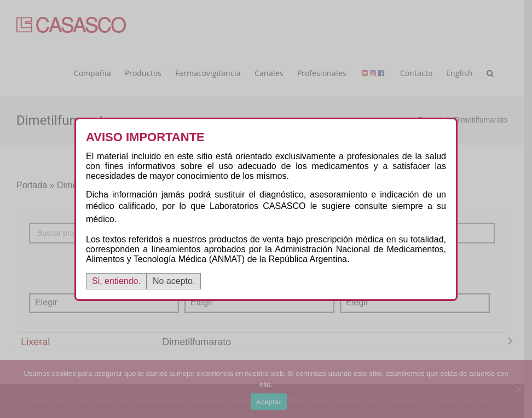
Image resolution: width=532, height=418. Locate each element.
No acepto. (174, 281)
